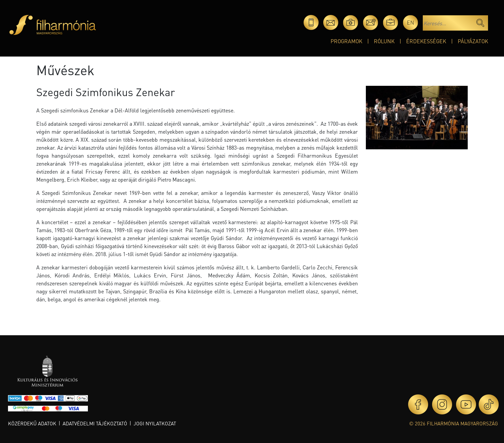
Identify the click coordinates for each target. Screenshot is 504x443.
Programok (346, 41)
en (410, 22)
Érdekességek (426, 41)
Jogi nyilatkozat (155, 423)
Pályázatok (473, 41)
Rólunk (384, 41)
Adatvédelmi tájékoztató (95, 423)
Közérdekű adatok (32, 423)
